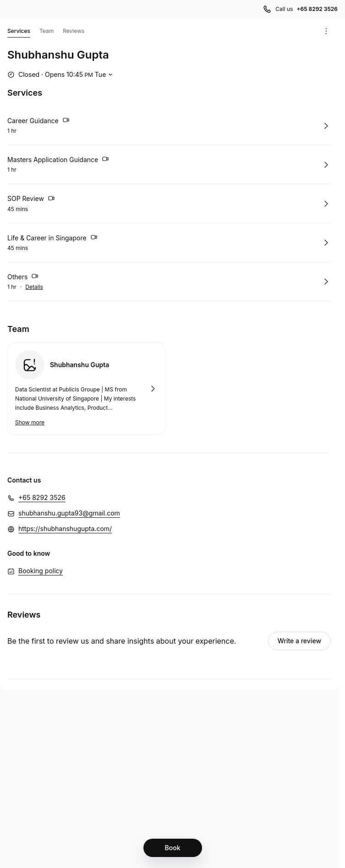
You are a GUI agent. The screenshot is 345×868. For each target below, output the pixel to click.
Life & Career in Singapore (52, 239)
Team (47, 31)
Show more (30, 422)
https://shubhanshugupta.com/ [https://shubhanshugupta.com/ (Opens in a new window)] (65, 529)
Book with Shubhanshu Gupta (86, 389)
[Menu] (326, 31)
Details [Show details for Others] (34, 287)
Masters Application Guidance (58, 160)
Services (19, 33)
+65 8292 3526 (42, 497)
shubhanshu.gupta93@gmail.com (69, 513)
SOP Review (31, 200)
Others (23, 277)
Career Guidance (38, 121)
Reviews (74, 31)
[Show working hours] (61, 75)
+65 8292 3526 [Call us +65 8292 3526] (317, 9)
